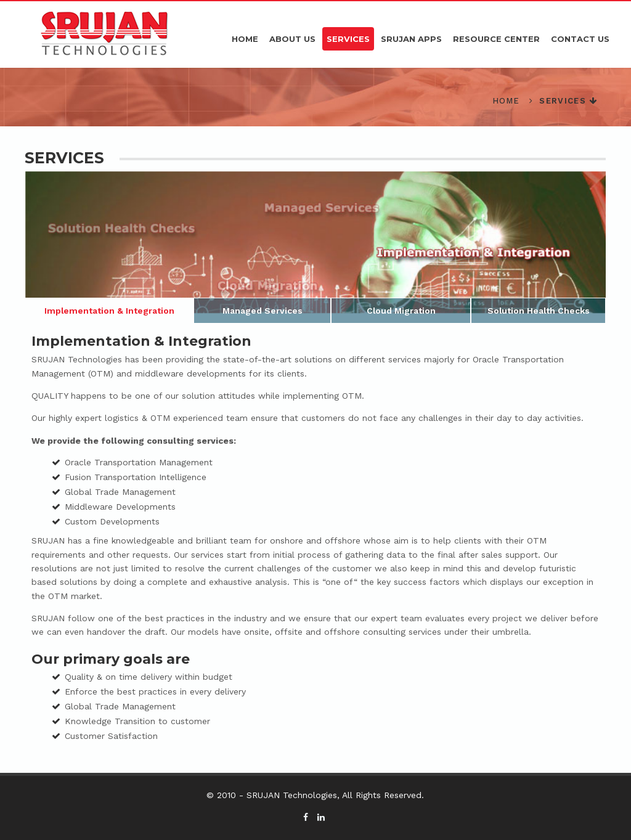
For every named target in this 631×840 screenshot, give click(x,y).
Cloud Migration (401, 311)
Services (348, 39)
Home (245, 39)
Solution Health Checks (538, 311)
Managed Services (263, 311)
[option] (316, 247)
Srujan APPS (411, 39)
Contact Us (580, 39)
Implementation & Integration (110, 311)
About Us (292, 39)
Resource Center (496, 39)
